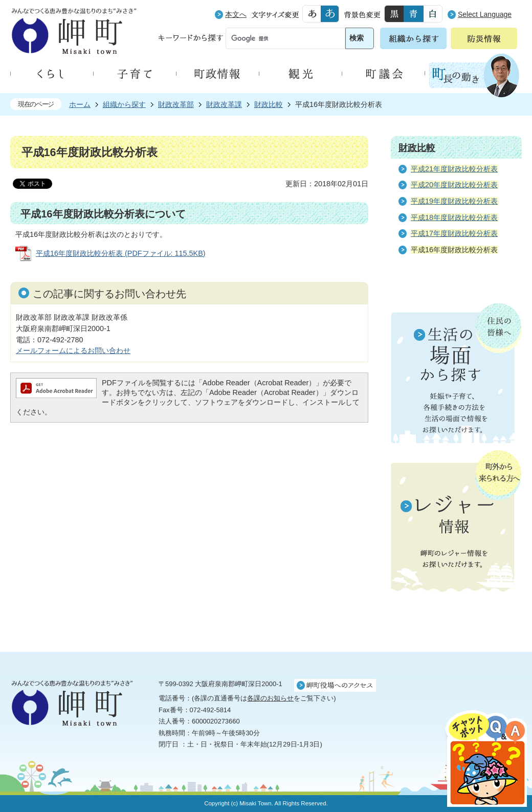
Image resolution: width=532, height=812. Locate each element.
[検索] (276, 39)
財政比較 (269, 104)
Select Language (485, 14)
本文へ (236, 14)
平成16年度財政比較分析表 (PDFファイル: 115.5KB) (121, 253)
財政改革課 (224, 104)
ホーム (80, 104)
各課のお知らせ (270, 698)
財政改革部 (176, 104)
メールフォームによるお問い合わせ (73, 350)
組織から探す (124, 104)
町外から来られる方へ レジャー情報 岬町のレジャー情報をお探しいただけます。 (456, 522)
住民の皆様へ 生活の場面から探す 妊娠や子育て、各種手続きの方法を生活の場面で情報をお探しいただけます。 (456, 373)
